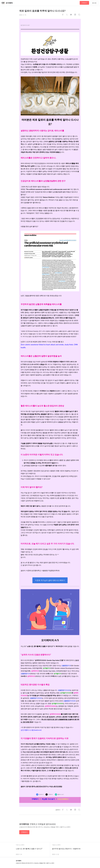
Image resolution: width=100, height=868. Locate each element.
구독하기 (84, 3)
